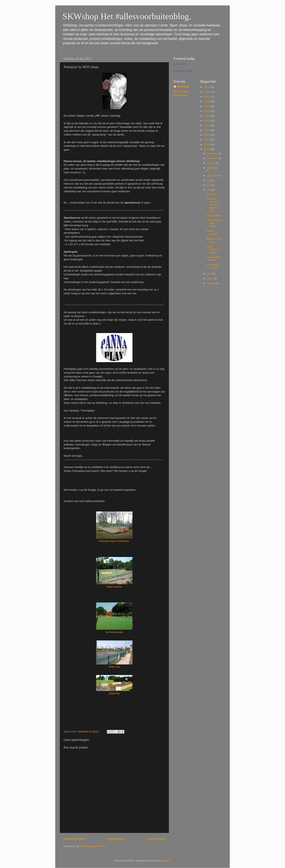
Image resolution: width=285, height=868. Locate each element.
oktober (211, 163)
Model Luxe (114, 667)
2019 (207, 121)
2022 (207, 106)
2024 (207, 97)
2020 (207, 116)
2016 (207, 135)
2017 (207, 130)
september (213, 168)
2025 (207, 92)
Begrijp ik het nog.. (213, 240)
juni (209, 185)
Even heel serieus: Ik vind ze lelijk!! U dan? (213, 205)
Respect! (211, 194)
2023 (207, 101)
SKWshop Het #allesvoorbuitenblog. (127, 16)
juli (209, 180)
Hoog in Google (212, 232)
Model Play (114, 694)
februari (212, 283)
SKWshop (183, 87)
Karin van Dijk (180, 64)
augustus (212, 176)
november (213, 158)
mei (209, 190)
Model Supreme (114, 587)
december (213, 153)
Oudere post (156, 839)
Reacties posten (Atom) (93, 846)
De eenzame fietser (213, 259)
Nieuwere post (74, 839)
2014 (207, 145)
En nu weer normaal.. (213, 266)
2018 (207, 125)
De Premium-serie (114, 632)
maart (210, 279)
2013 (207, 149)
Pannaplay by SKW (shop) (214, 223)
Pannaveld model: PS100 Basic (114, 541)
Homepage (116, 839)
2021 (207, 111)
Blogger (166, 861)
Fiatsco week (213, 215)
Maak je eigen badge (183, 71)
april (210, 274)
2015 (207, 140)
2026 (207, 87)
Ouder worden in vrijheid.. (213, 249)
